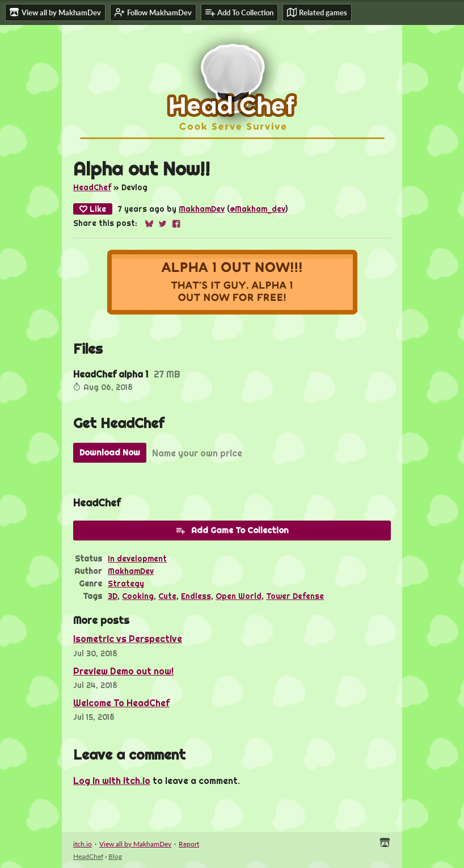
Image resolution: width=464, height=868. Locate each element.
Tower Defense (295, 596)
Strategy (126, 584)
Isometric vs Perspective (128, 639)
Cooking (138, 596)
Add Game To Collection (232, 530)
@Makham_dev (258, 209)
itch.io (83, 844)
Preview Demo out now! (123, 671)
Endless (196, 596)
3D (113, 596)
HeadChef (92, 187)
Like (93, 209)
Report (189, 844)
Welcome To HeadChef (121, 703)
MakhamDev (202, 209)
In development (137, 559)
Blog (115, 856)
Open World (239, 596)
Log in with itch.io (112, 781)
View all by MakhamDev (135, 844)
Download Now (110, 452)
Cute (167, 596)
